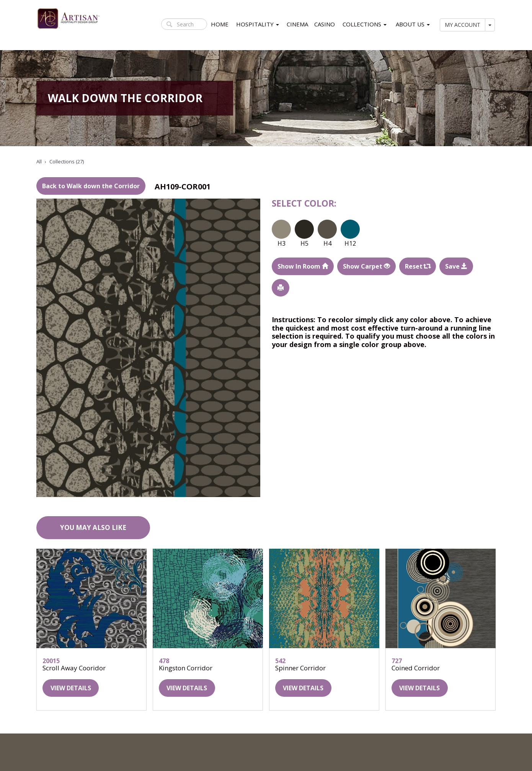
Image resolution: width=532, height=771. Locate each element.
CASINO (325, 24)
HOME (220, 24)
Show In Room (303, 266)
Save (456, 266)
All (39, 161)
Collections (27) (67, 161)
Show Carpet (366, 266)
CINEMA (297, 24)
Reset (418, 266)
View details (71, 688)
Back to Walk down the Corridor (91, 186)
